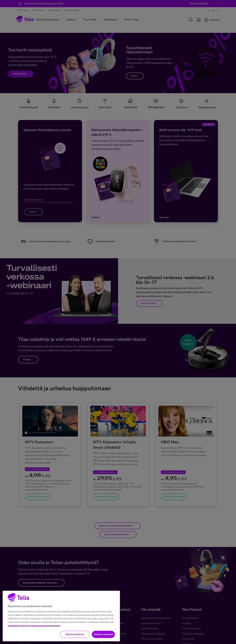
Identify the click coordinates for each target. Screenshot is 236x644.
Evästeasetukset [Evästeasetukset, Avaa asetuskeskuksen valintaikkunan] (75, 638)
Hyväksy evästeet (103, 638)
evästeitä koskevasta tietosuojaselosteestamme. (34, 630)
